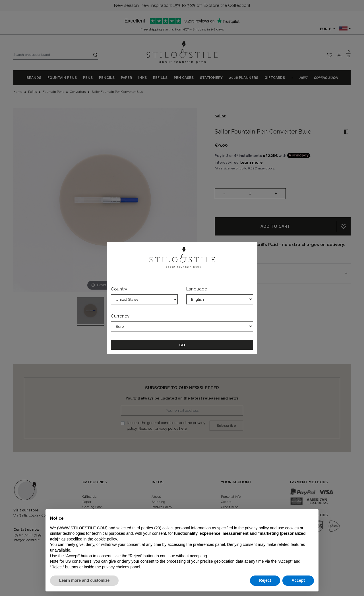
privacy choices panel (121, 567)
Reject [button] (265, 580)
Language (197, 289)
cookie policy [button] (106, 539)
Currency (120, 316)
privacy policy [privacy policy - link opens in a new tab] (257, 528)
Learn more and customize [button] (84, 580)
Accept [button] (298, 580)
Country (119, 289)
